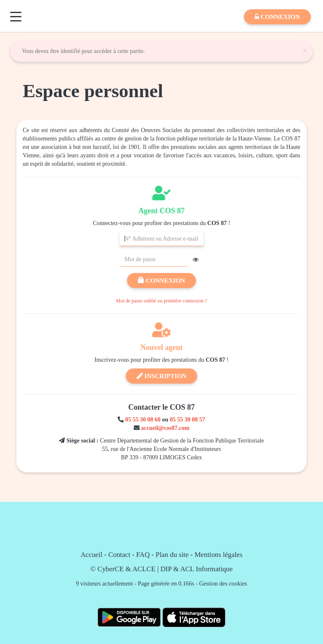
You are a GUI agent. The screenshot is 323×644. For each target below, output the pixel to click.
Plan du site (172, 555)
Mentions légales (218, 555)
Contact (119, 555)
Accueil (91, 555)
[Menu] (16, 17)
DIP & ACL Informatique (197, 569)
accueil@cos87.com (165, 428)
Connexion (161, 281)
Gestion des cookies (223, 583)
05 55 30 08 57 (188, 420)
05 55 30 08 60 (143, 420)
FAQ (143, 555)
